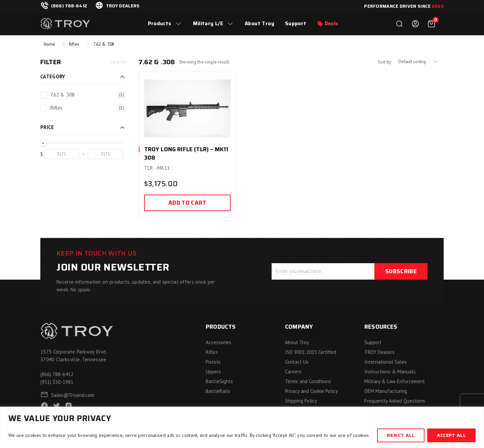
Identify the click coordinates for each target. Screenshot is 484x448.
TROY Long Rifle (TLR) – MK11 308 (186, 154)
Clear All (118, 62)
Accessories (218, 342)
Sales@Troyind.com (73, 395)
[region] (242, 427)
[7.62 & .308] (44, 95)
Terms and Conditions (308, 381)
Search (399, 24)
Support (296, 24)
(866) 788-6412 (69, 6)
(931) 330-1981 (57, 382)
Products (160, 24)
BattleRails (218, 391)
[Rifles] (44, 108)
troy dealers (123, 6)
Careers (293, 372)
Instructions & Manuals (390, 372)
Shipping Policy (301, 401)
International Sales (386, 362)
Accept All (451, 435)
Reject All (401, 435)
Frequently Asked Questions (395, 401)
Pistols (213, 362)
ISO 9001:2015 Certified (311, 352)
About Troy (259, 24)
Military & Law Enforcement (395, 381)
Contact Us (297, 362)
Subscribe (401, 271)
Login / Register (415, 24)
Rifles (74, 44)
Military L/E (208, 24)
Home (49, 44)
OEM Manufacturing (386, 391)
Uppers (213, 372)
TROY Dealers (379, 352)
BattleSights (219, 381)
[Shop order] (421, 62)
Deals (332, 24)
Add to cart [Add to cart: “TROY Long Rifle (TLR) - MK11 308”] (187, 203)
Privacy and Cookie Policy (311, 391)
